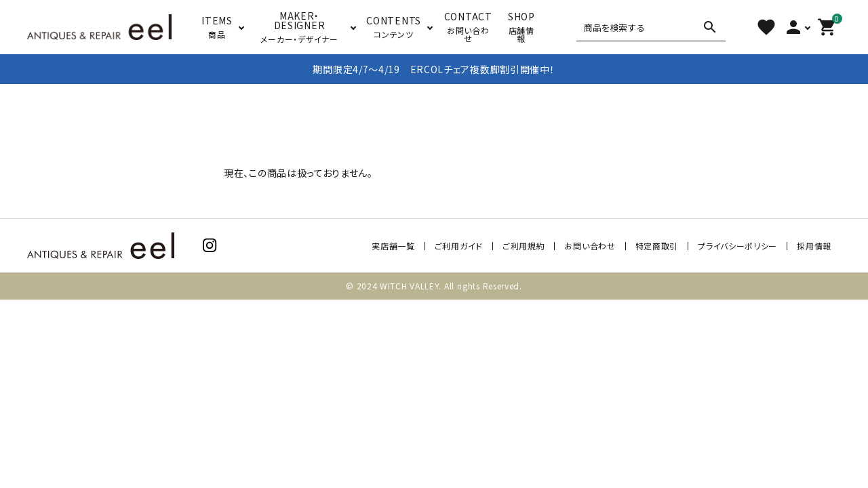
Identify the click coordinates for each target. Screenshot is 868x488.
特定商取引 (657, 246)
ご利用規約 (524, 246)
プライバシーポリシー (737, 246)
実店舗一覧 (393, 246)
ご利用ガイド (459, 246)
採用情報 (814, 246)
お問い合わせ (590, 246)
